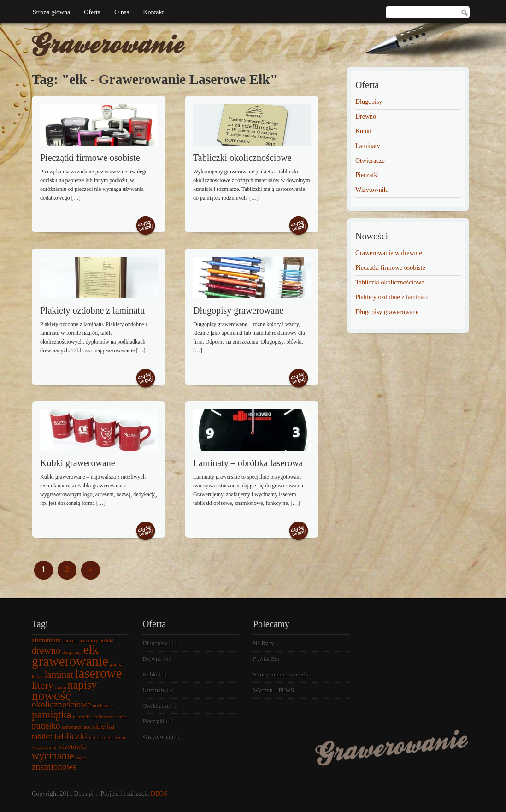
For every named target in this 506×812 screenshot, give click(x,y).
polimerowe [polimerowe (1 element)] (104, 717)
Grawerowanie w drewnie (389, 253)
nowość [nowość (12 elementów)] (51, 696)
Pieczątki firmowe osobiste (90, 158)
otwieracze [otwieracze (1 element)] (103, 706)
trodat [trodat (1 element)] (108, 738)
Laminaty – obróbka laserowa (248, 463)
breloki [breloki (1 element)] (106, 641)
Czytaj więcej (146, 226)
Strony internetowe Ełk (281, 674)
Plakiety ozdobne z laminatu (92, 310)
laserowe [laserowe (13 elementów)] (99, 673)
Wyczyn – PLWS (274, 690)
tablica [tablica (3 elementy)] (42, 737)
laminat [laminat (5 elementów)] (59, 675)
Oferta (92, 12)
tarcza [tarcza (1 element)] (95, 738)
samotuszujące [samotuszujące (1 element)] (76, 727)
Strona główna (51, 12)
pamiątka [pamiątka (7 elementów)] (52, 715)
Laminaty (368, 146)
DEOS (159, 794)
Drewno (366, 116)
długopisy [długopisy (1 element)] (72, 652)
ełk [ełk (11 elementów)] (91, 650)
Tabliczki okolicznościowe (242, 158)
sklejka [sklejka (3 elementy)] (103, 726)
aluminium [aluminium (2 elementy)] (46, 640)
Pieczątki (367, 175)
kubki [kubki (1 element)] (37, 676)
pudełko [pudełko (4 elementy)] (46, 726)
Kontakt (153, 12)
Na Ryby (264, 643)
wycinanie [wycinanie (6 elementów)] (53, 756)
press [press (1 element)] (123, 717)
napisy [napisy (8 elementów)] (82, 685)
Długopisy (369, 102)
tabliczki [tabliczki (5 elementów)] (71, 736)
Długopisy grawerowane (238, 310)
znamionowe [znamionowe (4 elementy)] (54, 767)
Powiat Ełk (266, 659)
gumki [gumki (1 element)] (116, 664)
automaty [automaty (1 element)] (89, 641)
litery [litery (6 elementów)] (43, 685)
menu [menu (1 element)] (61, 687)
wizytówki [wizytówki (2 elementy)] (72, 747)
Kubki (363, 131)
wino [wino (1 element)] (120, 738)
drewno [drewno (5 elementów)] (46, 651)
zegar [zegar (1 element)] (81, 758)
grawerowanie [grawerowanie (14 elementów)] (70, 661)
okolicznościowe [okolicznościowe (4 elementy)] (62, 704)
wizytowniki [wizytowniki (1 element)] (44, 747)
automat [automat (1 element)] (70, 641)
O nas (122, 12)
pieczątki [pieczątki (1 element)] (82, 717)
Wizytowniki (372, 190)
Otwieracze (370, 161)
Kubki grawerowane (78, 463)
